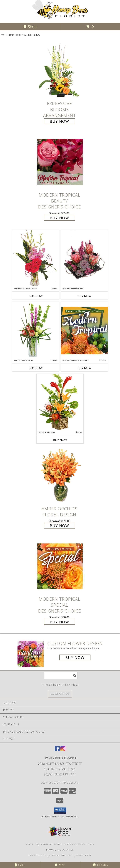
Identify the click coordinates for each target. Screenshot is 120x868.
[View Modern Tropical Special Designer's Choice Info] (60, 566)
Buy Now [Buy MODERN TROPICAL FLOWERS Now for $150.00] (84, 368)
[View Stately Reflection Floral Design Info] (36, 330)
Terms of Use (83, 855)
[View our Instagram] (63, 750)
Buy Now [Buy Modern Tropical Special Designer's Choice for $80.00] (59, 622)
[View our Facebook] (57, 750)
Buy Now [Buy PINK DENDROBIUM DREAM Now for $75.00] (36, 296)
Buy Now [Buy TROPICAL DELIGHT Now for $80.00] (60, 440)
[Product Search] (61, 676)
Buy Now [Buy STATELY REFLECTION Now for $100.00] (36, 368)
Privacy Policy (37, 855)
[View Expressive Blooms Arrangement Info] (60, 71)
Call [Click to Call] (20, 865)
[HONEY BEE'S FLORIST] (60, 18)
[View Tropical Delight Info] (60, 402)
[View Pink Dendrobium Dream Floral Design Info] (36, 258)
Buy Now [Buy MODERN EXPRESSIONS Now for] (84, 296)
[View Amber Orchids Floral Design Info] (60, 476)
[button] (60, 811)
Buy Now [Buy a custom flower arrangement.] (75, 657)
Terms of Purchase (61, 855)
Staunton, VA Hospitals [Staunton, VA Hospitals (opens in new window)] (79, 844)
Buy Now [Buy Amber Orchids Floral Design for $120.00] (59, 526)
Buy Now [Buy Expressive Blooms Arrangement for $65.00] (59, 121)
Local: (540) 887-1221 (60, 775)
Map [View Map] (60, 865)
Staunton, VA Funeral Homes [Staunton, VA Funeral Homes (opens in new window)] (44, 844)
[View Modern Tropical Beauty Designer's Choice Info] (60, 162)
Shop (30, 26)
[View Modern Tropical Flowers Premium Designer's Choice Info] (84, 330)
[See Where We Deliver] (60, 694)
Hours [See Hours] (100, 865)
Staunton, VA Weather (60, 850)
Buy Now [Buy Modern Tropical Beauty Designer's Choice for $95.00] (59, 218)
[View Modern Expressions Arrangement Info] (84, 259)
